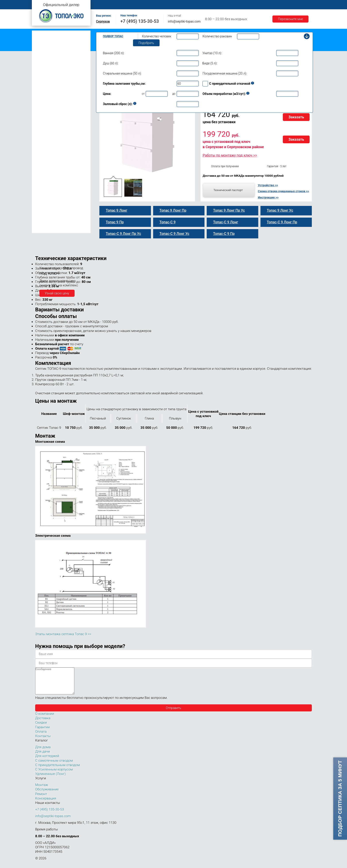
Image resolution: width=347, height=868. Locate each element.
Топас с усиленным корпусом (55, 47)
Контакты (296, 5)
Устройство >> (268, 185)
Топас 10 (43, 158)
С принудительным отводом (58, 770)
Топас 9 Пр (47, 110)
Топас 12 (43, 164)
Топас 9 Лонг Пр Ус (53, 148)
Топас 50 (43, 203)
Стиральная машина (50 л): (122, 73)
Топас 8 (42, 94)
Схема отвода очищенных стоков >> (283, 191)
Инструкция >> (268, 197)
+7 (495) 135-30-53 (140, 21)
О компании (126, 5)
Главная (104, 5)
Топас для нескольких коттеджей (58, 178)
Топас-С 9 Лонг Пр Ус (55, 152)
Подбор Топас (113, 36)
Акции (277, 5)
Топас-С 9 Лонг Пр (53, 134)
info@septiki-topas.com (184, 21)
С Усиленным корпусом (54, 775)
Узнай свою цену (57, 293)
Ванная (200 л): (114, 53)
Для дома (43, 752)
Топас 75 (43, 209)
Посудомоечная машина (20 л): (225, 73)
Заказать (296, 117)
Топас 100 (43, 223)
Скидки (41, 728)
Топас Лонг (42, 54)
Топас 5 (42, 74)
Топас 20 (43, 184)
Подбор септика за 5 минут (340, 799)
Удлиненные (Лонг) (50, 779)
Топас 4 (42, 67)
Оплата (216, 5)
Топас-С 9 (46, 106)
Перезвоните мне (290, 19)
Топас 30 (43, 191)
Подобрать (146, 43)
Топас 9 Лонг (49, 120)
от (143, 94)
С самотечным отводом (54, 766)
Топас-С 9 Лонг (50, 124)
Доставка (236, 5)
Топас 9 (42, 100)
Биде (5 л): (210, 63)
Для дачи (42, 757)
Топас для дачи (45, 61)
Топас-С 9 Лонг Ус (52, 143)
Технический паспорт (228, 190)
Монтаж (148, 5)
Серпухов (103, 21)
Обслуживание (173, 5)
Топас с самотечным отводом (56, 34)
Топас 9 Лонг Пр (51, 129)
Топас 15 (43, 171)
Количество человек (157, 36)
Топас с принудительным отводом (59, 41)
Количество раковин (217, 36)
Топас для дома (45, 87)
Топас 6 (42, 80)
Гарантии (257, 5)
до (174, 94)
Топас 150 (43, 230)
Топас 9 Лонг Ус (51, 138)
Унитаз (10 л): (212, 53)
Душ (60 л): (111, 63)
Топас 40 (43, 197)
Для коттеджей (47, 761)
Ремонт (197, 5)
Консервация (46, 804)
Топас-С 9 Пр (49, 115)
